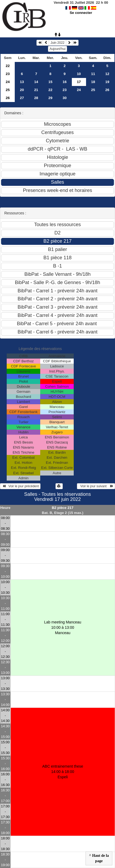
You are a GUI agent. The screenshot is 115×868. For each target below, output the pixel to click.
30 (65, 98)
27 (22, 98)
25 (8, 90)
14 (36, 82)
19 (107, 82)
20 (22, 90)
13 (22, 82)
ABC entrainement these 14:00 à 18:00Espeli (63, 772)
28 (36, 98)
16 (65, 82)
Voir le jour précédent (20, 486)
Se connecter (81, 13)
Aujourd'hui (58, 49)
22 (8, 66)
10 (79, 74)
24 (8, 82)
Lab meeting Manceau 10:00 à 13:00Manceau (63, 627)
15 (51, 82)
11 (93, 74)
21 (36, 90)
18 (93, 82)
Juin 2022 (57, 43)
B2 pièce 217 (63, 508)
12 (107, 74)
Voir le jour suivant (96, 486)
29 (51, 98)
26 (107, 90)
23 (8, 74)
